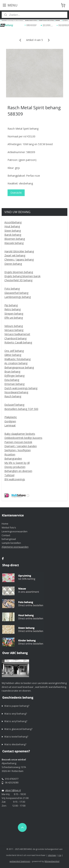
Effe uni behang (14, 318)
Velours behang (14, 326)
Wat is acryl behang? (16, 721)
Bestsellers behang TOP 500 (21, 409)
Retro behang (13, 309)
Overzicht (16, 193)
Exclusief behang (14, 405)
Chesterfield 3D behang (18, 280)
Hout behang (12, 226)
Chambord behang (15, 338)
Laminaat (10, 425)
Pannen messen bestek (18, 442)
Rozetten (10, 454)
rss (60, 855)
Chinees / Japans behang (19, 259)
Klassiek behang (14, 243)
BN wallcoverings (15, 479)
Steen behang (13, 231)
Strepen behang (14, 314)
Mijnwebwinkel (52, 861)
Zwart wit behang (15, 255)
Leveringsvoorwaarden (15, 531)
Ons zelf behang (14, 351)
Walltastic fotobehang (17, 359)
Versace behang (14, 330)
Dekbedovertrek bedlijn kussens (23, 438)
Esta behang (12, 380)
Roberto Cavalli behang (18, 342)
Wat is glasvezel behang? (18, 729)
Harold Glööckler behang (19, 251)
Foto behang (12, 289)
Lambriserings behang (18, 297)
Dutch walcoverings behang (21, 388)
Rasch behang (13, 396)
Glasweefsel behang (16, 293)
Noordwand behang (16, 392)
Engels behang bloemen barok (22, 276)
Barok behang (13, 235)
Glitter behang (13, 355)
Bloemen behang (15, 239)
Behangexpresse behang (19, 367)
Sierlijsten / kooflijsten (18, 450)
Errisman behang (14, 384)
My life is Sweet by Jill (17, 463)
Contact (6, 535)
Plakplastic (11, 417)
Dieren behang (13, 264)
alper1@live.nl (13, 790)
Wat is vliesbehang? (15, 744)
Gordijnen (10, 421)
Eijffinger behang (14, 376)
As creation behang (16, 363)
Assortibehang (13, 222)
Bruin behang (12, 372)
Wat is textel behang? (16, 737)
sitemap (52, 855)
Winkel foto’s (9, 528)
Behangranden (13, 459)
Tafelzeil (9, 475)
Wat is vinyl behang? (16, 714)
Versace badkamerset (17, 334)
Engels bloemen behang (19, 272)
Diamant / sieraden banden (21, 446)
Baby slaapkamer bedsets (20, 434)
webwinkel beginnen (20, 861)
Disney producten (15, 467)
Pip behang (11, 305)
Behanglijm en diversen (18, 471)
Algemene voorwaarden (15, 547)
